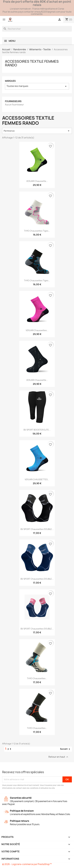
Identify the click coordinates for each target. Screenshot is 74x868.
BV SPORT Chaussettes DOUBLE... (37, 529)
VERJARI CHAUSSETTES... (37, 479)
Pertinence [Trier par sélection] (37, 131)
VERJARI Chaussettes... (37, 330)
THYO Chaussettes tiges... (37, 231)
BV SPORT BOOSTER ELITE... (37, 430)
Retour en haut (59, 757)
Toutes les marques (37, 86)
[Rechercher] (37, 29)
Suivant (66, 749)
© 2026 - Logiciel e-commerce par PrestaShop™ (27, 864)
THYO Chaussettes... (37, 678)
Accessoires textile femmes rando (32, 63)
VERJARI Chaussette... (37, 181)
